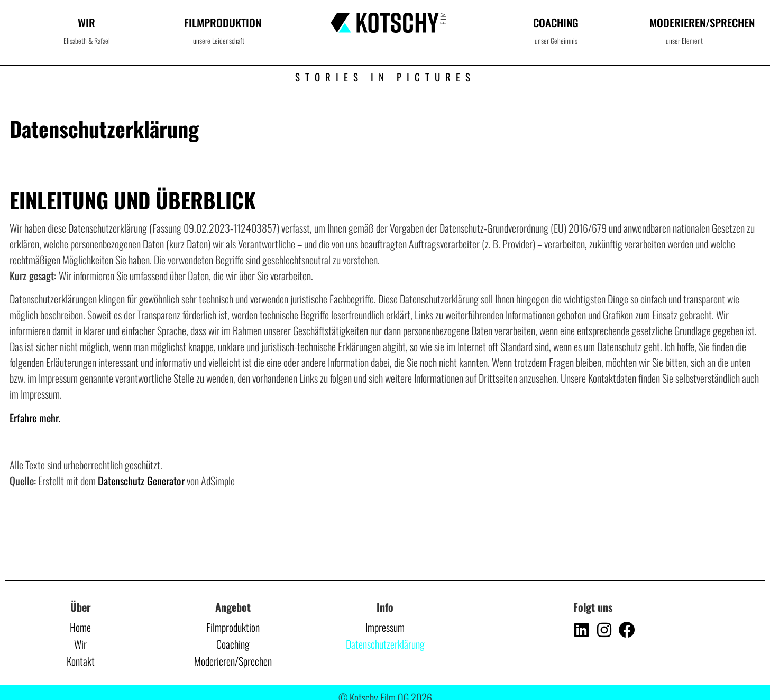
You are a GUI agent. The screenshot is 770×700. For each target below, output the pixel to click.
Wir (86, 22)
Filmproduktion (223, 22)
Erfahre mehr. (35, 418)
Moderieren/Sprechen (233, 661)
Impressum (385, 627)
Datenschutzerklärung (385, 644)
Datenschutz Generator (141, 481)
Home (80, 627)
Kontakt (81, 661)
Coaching (556, 22)
